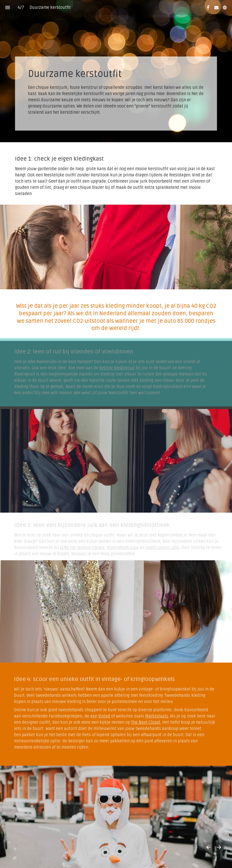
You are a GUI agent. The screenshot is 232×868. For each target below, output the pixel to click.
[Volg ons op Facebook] (208, 8)
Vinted (100, 716)
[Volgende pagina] (219, 847)
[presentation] (116, 71)
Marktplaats (153, 716)
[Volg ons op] (225, 8)
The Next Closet (142, 722)
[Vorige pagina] (208, 847)
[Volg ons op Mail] (216, 8)
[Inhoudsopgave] (7, 7)
